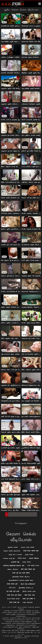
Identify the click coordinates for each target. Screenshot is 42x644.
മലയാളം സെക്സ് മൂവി (9, 558)
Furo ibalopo (28, 602)
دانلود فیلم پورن (12, 632)
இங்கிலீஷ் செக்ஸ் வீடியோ (21, 577)
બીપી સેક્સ (12, 588)
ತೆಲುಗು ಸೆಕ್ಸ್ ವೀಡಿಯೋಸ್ (28, 584)
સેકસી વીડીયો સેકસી (13, 599)
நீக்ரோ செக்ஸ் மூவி (29, 591)
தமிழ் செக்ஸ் (29, 554)
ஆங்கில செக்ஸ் (13, 547)
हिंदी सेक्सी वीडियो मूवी (28, 569)
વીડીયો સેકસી (22, 558)
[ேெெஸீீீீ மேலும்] (40, 4)
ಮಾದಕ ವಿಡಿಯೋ (34, 558)
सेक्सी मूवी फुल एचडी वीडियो (21, 573)
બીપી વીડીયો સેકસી (33, 566)
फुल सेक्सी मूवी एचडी (13, 591)
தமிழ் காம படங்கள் (15, 554)
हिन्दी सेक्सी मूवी (15, 602)
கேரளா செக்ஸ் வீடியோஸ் (12, 551)
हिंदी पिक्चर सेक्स (30, 595)
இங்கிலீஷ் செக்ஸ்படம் (26, 588)
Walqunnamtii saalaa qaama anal (21, 580)
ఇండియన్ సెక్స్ (15, 562)
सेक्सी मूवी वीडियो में (29, 599)
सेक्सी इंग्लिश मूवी (12, 584)
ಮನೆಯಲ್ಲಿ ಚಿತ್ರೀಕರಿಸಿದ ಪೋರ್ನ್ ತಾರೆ (14, 566)
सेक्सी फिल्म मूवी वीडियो (14, 595)
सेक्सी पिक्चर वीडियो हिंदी (31, 551)
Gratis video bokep (27, 630)
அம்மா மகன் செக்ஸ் (28, 547)
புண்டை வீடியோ (13, 569)
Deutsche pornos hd (25, 632)
